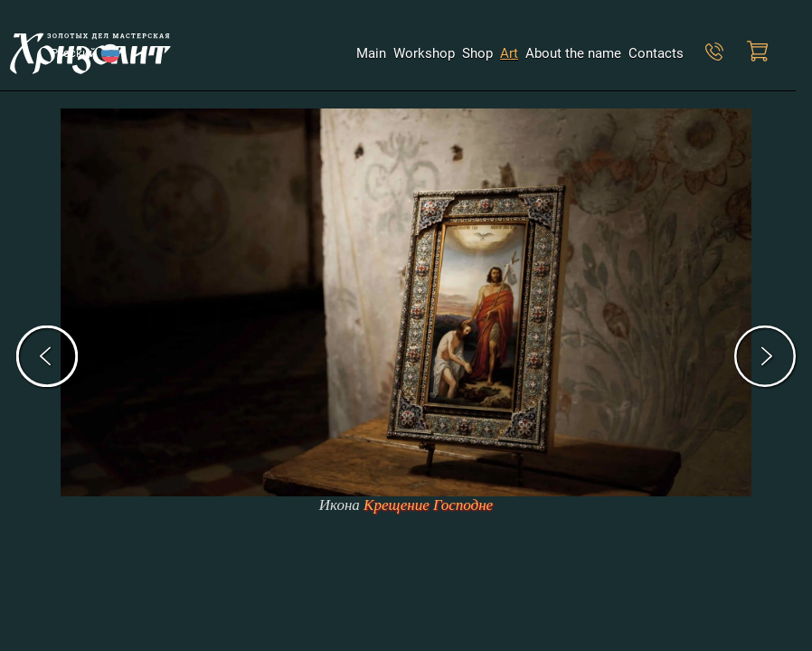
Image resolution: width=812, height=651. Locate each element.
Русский (76, 53)
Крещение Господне (428, 505)
